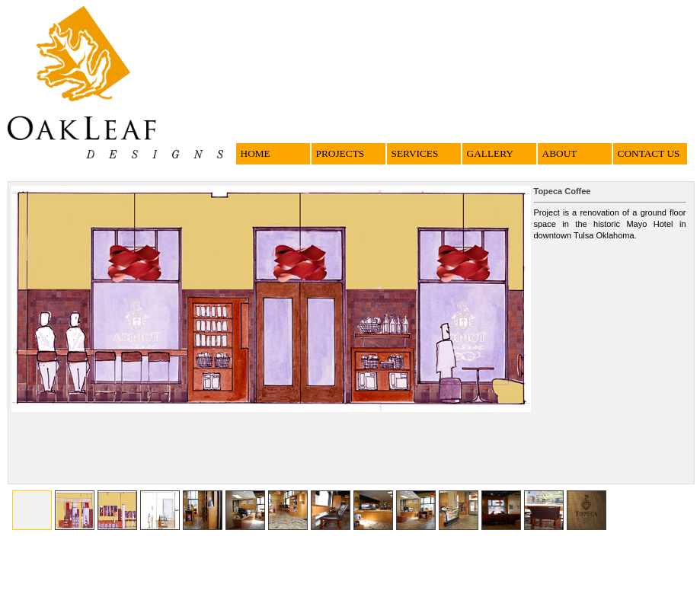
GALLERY (490, 153)
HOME (256, 153)
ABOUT (560, 153)
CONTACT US (649, 153)
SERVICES (415, 153)
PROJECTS (340, 153)
